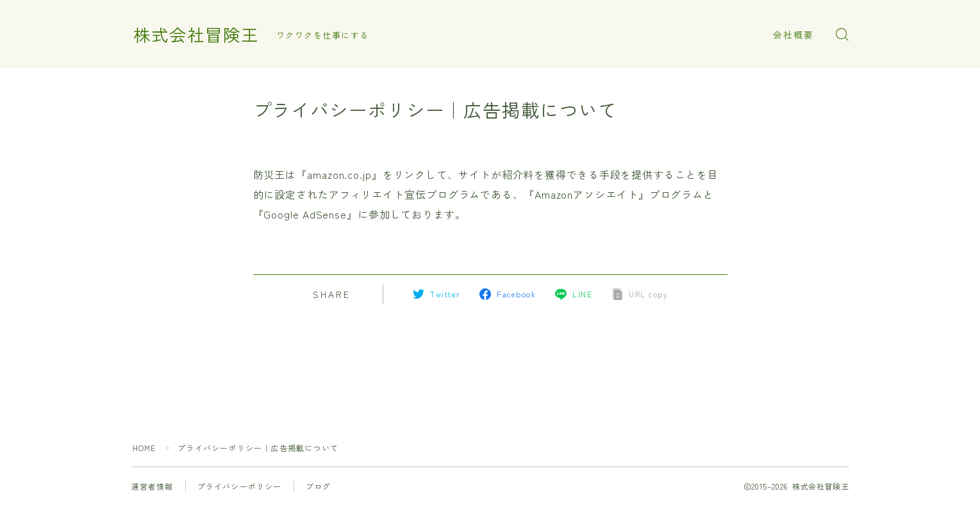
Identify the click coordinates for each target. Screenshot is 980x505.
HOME (145, 448)
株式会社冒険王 (196, 35)
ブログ (319, 486)
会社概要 (793, 35)
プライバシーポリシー (240, 486)
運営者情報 (153, 486)
